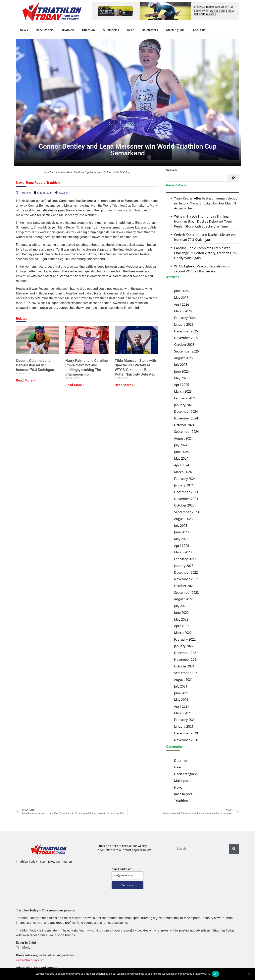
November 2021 (186, 659)
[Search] (233, 178)
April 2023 (182, 546)
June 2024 (181, 452)
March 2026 (183, 311)
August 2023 (183, 519)
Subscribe (127, 885)
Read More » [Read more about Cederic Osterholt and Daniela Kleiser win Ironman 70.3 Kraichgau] (25, 380)
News (24, 30)
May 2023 (181, 539)
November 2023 (186, 499)
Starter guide (175, 30)
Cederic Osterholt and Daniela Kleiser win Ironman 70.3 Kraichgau (35, 365)
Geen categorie (186, 774)
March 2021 (183, 713)
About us (199, 30)
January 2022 (184, 646)
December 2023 (186, 492)
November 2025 (186, 338)
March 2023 (183, 552)
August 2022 (183, 599)
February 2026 (185, 318)
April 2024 (182, 465)
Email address (122, 869)
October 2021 (184, 666)
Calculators (150, 30)
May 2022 (181, 619)
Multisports (111, 30)
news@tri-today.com (30, 960)
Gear (130, 30)
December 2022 (186, 572)
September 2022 (186, 593)
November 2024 (186, 418)
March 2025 (183, 391)
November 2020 (186, 740)
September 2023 (186, 512)
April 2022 (182, 626)
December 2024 (186, 412)
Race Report (45, 30)
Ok (215, 974)
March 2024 (183, 472)
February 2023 (185, 559)
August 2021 (183, 680)
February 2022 (185, 639)
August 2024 (183, 438)
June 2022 (181, 613)
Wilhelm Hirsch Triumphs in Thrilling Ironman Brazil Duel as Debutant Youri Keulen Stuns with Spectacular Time (203, 222)
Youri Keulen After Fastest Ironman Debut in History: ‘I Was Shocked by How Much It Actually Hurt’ (205, 203)
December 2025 (186, 331)
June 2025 (181, 371)
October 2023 (184, 505)
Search (172, 170)
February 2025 (185, 398)
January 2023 (184, 566)
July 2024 (181, 445)
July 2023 (181, 525)
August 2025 (183, 358)
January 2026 (184, 324)
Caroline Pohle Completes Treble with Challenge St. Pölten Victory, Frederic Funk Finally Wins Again (206, 253)
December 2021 (186, 653)
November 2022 (186, 579)
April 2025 (182, 385)
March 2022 (183, 633)
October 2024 (184, 425)
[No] (249, 974)
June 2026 (181, 291)
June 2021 (181, 693)
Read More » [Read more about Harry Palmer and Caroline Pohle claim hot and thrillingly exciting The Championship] (75, 385)
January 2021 (184, 726)
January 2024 (184, 485)
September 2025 (186, 351)
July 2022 (181, 606)
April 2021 (182, 706)
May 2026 (181, 298)
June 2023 (181, 532)
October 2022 (184, 586)
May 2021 (181, 700)
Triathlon (68, 30)
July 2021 (181, 686)
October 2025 (184, 345)
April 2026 (182, 304)
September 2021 (186, 673)
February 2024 (185, 478)
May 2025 (181, 378)
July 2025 (181, 365)
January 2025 (184, 405)
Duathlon (88, 30)
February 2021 (185, 720)
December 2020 (186, 733)
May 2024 (181, 458)
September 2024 (186, 432)
